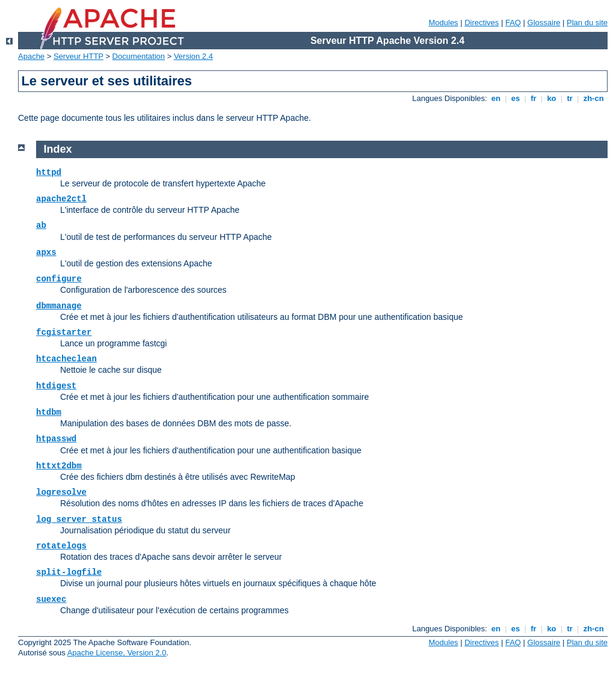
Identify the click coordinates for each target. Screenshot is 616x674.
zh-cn (593, 98)
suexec (51, 599)
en (496, 98)
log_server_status (79, 519)
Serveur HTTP (79, 56)
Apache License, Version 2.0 (117, 653)
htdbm (49, 412)
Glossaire (544, 23)
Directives (482, 23)
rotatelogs (61, 546)
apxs (46, 253)
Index (58, 149)
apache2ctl (61, 199)
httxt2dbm (59, 466)
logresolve (61, 492)
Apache (31, 56)
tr (570, 98)
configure (59, 279)
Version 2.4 (193, 56)
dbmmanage (59, 306)
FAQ (513, 23)
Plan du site (587, 23)
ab (41, 225)
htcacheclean (66, 359)
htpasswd (56, 439)
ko (552, 98)
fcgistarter (64, 332)
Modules (443, 23)
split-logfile (69, 572)
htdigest (56, 386)
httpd (49, 173)
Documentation (139, 56)
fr (534, 98)
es (516, 98)
